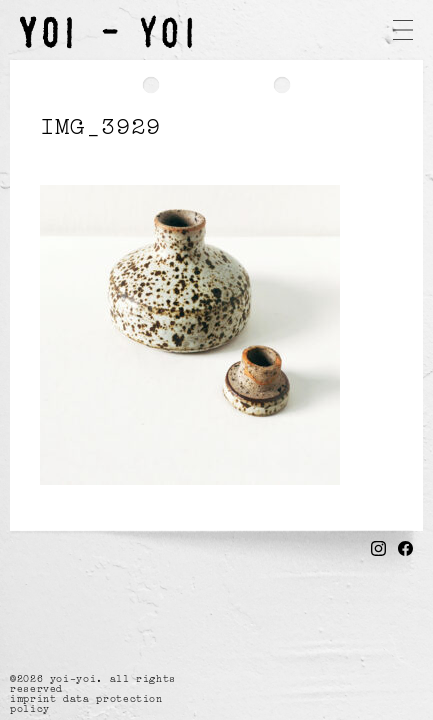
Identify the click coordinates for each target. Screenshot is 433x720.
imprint (33, 698)
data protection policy (86, 703)
